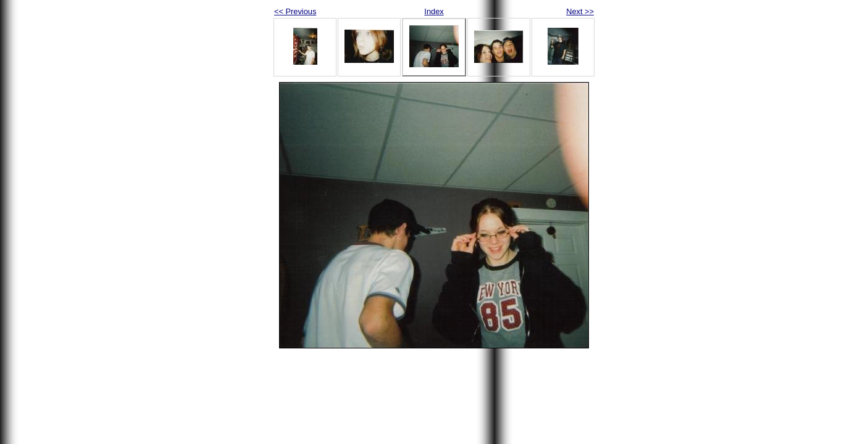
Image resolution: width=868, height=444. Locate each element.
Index (434, 11)
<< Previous (295, 11)
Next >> (580, 11)
